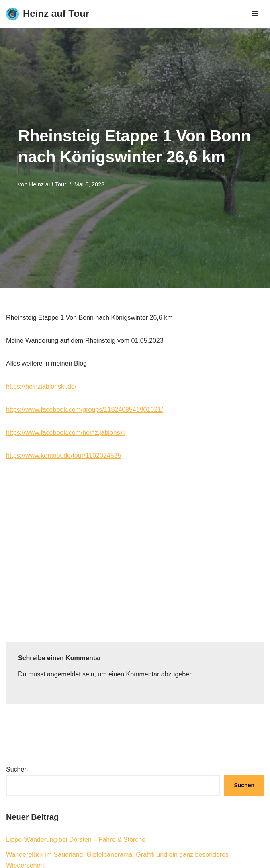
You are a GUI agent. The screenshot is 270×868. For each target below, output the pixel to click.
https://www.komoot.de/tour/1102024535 (63, 455)
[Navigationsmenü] (255, 14)
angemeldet (64, 674)
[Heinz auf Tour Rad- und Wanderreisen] (48, 14)
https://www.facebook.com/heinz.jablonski (65, 433)
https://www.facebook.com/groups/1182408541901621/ (85, 410)
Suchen (17, 769)
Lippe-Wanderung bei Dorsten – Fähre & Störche (76, 840)
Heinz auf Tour (48, 184)
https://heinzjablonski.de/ (41, 386)
